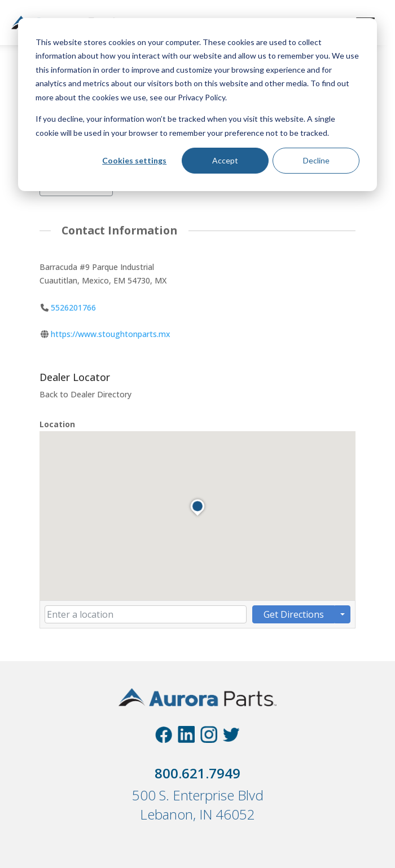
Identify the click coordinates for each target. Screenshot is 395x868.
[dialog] (197, 105)
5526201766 (73, 307)
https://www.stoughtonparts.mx (111, 335)
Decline (316, 160)
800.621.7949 (197, 773)
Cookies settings (134, 160)
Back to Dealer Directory (85, 394)
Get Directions (294, 614)
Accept (225, 160)
